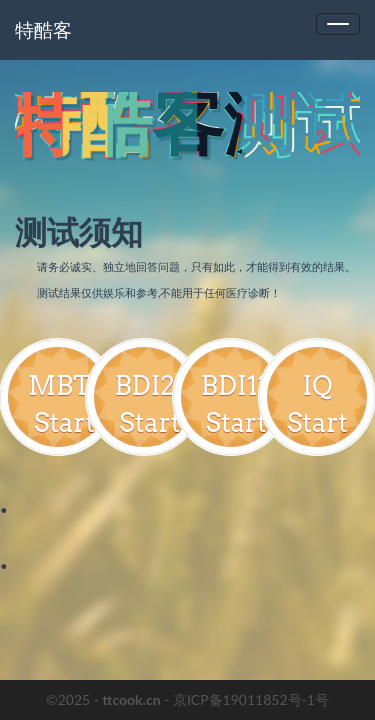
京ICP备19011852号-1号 (251, 699)
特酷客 (43, 29)
